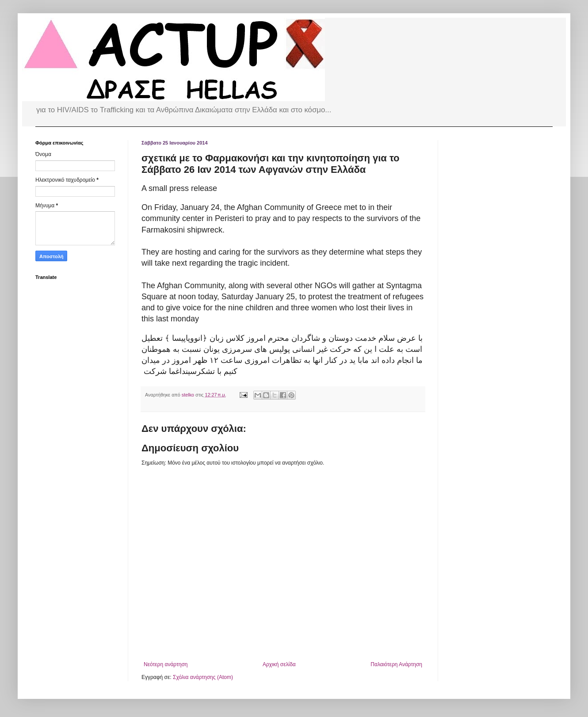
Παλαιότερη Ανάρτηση (396, 664)
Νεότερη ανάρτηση (166, 664)
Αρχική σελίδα (279, 664)
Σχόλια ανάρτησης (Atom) (203, 677)
